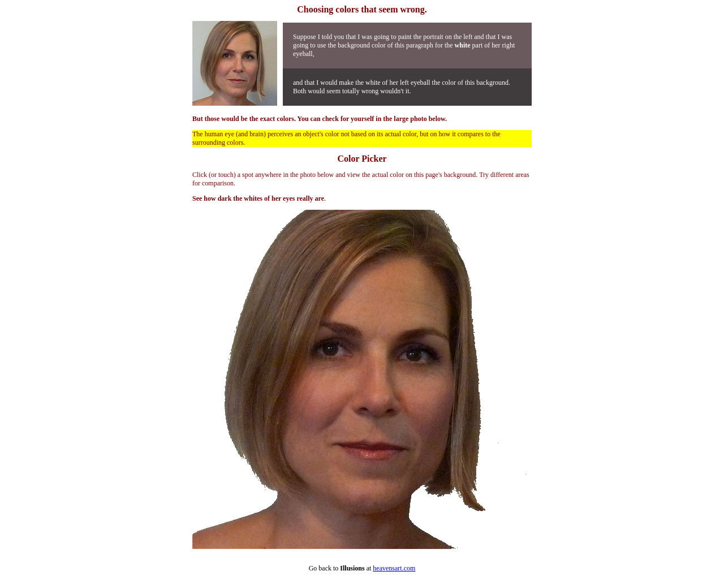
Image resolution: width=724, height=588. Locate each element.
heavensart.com (394, 568)
